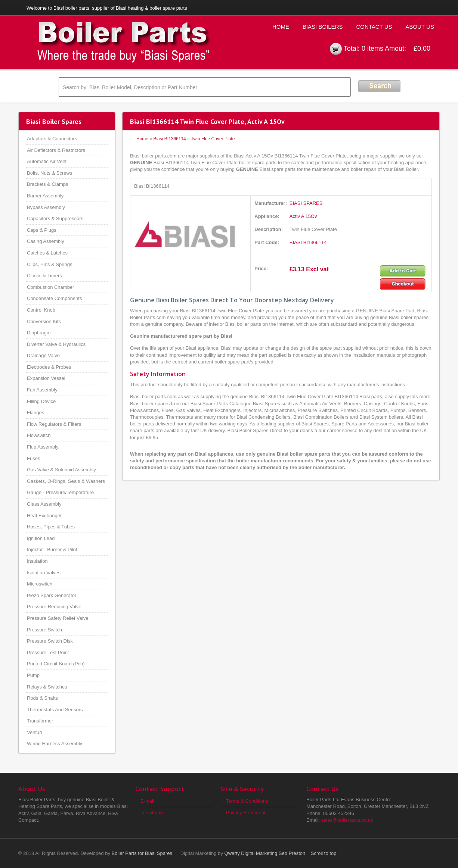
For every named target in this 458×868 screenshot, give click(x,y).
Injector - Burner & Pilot (52, 549)
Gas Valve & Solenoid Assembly (61, 470)
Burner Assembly (45, 196)
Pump (33, 675)
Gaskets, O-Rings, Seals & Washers (66, 481)
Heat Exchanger (44, 516)
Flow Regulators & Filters (54, 424)
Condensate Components (54, 298)
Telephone (152, 813)
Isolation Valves (44, 573)
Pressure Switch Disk (50, 641)
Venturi (34, 732)
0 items (372, 49)
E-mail (147, 801)
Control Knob (41, 310)
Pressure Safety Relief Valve (58, 618)
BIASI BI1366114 (308, 242)
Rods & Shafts (42, 698)
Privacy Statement (246, 813)
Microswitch (40, 584)
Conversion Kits (44, 321)
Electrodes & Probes (49, 367)
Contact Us (374, 27)
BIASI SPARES (306, 203)
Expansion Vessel (46, 378)
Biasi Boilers (323, 27)
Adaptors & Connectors (52, 139)
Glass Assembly (44, 504)
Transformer (40, 721)
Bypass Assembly (46, 207)
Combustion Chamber (50, 287)
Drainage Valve (43, 355)
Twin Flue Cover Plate (213, 139)
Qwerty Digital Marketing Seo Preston (265, 853)
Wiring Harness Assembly (55, 744)
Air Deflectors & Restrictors (56, 150)
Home (281, 27)
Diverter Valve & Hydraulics (56, 344)
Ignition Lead (41, 538)
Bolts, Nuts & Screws (49, 173)
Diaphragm (39, 333)
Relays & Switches (47, 687)
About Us (420, 27)
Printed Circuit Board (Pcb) (56, 664)
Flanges (35, 413)
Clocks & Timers (44, 276)
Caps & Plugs (42, 230)
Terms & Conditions (247, 801)
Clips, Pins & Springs (49, 264)
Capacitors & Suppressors (55, 218)
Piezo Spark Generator (52, 595)
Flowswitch (39, 435)
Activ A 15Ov (303, 216)
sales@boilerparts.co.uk (347, 820)
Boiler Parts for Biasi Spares (142, 853)
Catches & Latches (47, 253)
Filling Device (41, 401)
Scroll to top (324, 853)
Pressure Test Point (48, 652)
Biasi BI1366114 (169, 139)
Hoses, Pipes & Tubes (51, 527)
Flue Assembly (43, 447)
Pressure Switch (44, 630)
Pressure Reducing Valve (54, 607)
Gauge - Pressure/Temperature (60, 492)
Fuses (33, 458)
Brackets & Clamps (48, 184)
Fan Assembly (42, 390)
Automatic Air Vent (47, 161)
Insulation (37, 561)
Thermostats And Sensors (55, 710)
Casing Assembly (46, 241)
